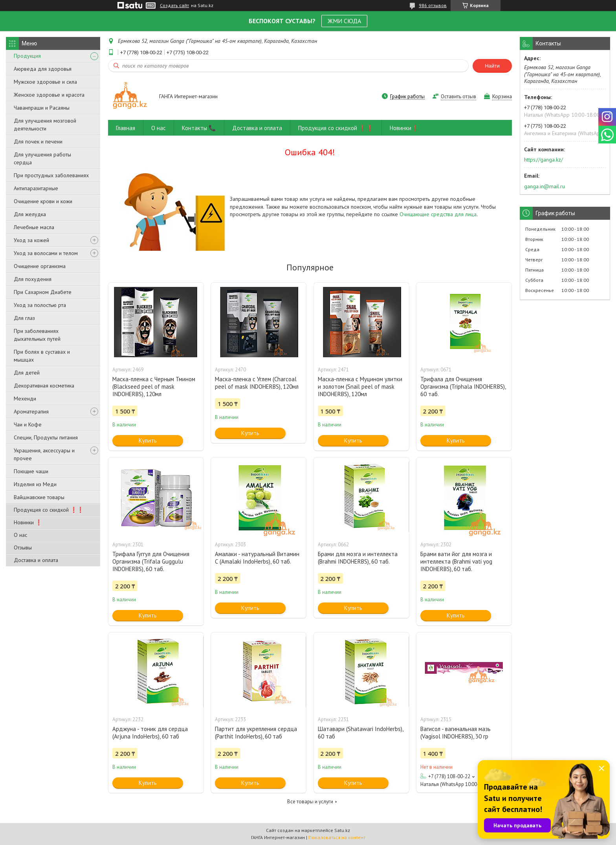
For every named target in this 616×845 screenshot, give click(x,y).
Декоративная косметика (44, 386)
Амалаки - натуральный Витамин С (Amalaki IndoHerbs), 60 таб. (257, 558)
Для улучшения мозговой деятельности (45, 125)
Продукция (27, 56)
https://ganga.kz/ (544, 160)
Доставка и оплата (36, 560)
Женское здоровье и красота (49, 95)
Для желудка (30, 214)
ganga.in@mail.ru (544, 186)
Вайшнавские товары (39, 497)
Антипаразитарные (36, 188)
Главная (126, 128)
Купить (148, 440)
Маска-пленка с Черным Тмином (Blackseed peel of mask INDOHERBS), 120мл (154, 387)
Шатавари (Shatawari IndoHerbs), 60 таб (360, 733)
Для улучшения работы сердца (42, 158)
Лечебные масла (34, 227)
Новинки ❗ (28, 522)
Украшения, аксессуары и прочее (44, 454)
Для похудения (33, 279)
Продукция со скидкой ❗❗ (49, 510)
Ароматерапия (31, 411)
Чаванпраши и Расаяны (42, 108)
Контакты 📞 (199, 128)
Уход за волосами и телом (46, 253)
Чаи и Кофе (28, 424)
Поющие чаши (31, 471)
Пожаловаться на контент (337, 837)
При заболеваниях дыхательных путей (37, 335)
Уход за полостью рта (40, 305)
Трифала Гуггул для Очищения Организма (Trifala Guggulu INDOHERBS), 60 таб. (151, 561)
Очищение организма (40, 266)
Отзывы (23, 547)
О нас (20, 535)
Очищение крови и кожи (43, 201)
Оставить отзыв (458, 96)
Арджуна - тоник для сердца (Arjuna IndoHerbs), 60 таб (150, 733)
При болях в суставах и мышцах (42, 356)
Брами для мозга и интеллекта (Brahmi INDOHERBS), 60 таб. (358, 558)
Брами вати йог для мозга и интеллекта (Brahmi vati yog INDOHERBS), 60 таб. (456, 561)
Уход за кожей (31, 240)
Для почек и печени (38, 141)
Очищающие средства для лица (438, 214)
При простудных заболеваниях (51, 175)
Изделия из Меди (35, 484)
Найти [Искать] (492, 66)
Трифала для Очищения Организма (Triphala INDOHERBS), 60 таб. (463, 387)
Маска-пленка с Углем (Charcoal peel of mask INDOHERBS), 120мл (257, 383)
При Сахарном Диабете (43, 292)
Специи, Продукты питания (46, 437)
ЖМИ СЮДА (344, 21)
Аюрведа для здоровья (43, 69)
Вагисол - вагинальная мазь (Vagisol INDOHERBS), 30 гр (456, 733)
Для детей (27, 373)
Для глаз (24, 318)
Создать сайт (174, 6)
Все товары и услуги (310, 802)
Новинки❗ (404, 128)
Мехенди (25, 399)
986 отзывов (433, 5)
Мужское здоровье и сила (45, 82)
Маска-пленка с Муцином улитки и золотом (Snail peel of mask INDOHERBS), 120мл (360, 387)
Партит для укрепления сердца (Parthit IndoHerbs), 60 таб (256, 733)
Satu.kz (342, 830)
